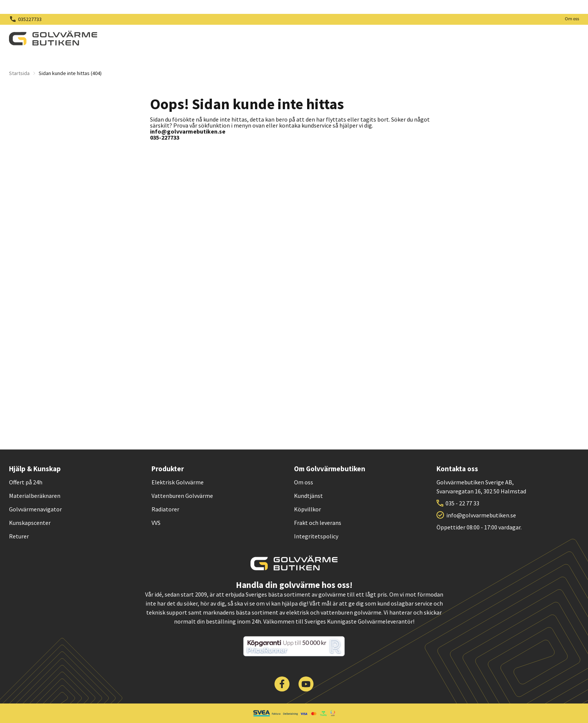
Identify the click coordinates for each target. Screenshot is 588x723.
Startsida (19, 73)
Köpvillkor (307, 509)
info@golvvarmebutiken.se (481, 515)
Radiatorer (165, 509)
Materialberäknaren (35, 496)
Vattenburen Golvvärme (182, 496)
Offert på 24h (26, 482)
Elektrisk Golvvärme (178, 482)
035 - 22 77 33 (462, 503)
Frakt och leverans (318, 523)
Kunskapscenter (30, 523)
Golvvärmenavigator (35, 509)
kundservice (316, 125)
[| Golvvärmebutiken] (53, 38)
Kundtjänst (308, 496)
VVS (156, 523)
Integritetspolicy (316, 536)
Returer (19, 536)
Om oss (572, 19)
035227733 (30, 19)
